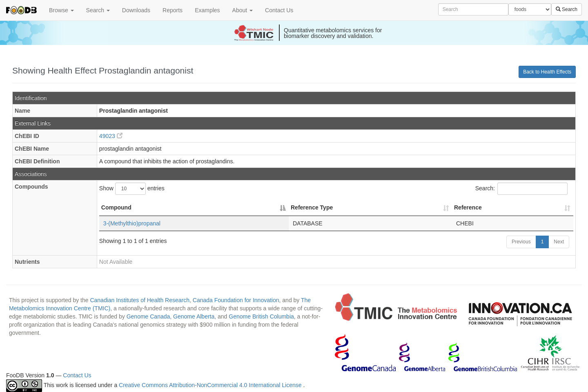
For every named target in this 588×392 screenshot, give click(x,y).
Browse (61, 10)
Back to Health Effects (547, 72)
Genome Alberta (194, 316)
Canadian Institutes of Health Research (140, 300)
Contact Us (279, 10)
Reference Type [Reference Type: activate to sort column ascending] (312, 207)
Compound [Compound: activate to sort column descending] (116, 207)
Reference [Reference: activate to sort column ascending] (468, 207)
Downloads (136, 10)
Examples (207, 10)
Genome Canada (148, 316)
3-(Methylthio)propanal (132, 223)
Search (98, 10)
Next (559, 242)
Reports (173, 10)
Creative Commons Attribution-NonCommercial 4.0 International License (211, 385)
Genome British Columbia (261, 316)
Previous (521, 242)
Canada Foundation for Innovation (236, 300)
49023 (111, 136)
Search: (521, 189)
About (243, 10)
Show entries (132, 189)
